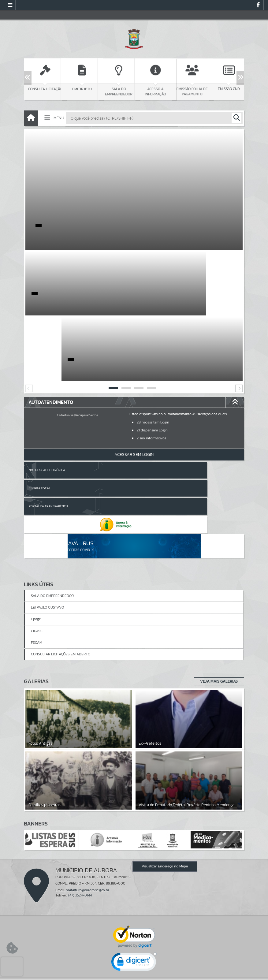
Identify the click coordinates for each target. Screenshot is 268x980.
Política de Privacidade (134, 974)
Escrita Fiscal (150, 404)
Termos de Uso (134, 969)
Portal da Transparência (49, 422)
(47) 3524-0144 (80, 794)
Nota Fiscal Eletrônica (47, 404)
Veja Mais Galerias (217, 579)
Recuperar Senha (87, 349)
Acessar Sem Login (134, 389)
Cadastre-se (65, 349)
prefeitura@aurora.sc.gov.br (87, 788)
